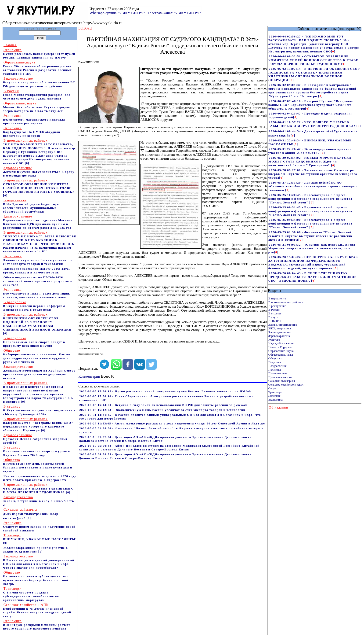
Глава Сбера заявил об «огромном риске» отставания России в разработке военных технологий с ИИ (37, 68)
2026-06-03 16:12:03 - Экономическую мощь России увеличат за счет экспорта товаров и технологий (162, 410)
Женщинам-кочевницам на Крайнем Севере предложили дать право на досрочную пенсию (39, 372)
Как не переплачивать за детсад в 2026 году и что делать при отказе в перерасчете (40, 478)
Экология (274, 396)
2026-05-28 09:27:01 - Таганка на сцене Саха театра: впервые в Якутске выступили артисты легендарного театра (313, 174)
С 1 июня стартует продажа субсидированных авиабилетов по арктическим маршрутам (31, 594)
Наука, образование (281, 343)
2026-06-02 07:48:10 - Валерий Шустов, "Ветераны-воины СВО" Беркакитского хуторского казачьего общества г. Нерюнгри (311, 105)
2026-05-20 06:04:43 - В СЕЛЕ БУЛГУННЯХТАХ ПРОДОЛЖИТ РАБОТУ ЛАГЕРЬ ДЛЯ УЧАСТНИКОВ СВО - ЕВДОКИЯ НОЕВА (313, 277)
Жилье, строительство (283, 325)
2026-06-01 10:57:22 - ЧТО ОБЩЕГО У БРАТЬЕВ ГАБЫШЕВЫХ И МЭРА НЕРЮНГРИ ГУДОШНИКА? (312, 124)
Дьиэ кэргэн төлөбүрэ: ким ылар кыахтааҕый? (31, 514)
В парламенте (277, 298)
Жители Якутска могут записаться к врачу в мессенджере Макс (39, 172)
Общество (275, 358)
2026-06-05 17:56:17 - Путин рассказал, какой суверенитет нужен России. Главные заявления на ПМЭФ (165, 391)
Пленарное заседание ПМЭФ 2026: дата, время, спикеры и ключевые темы (36, 271)
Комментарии (89, 376)
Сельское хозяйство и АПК (286, 385)
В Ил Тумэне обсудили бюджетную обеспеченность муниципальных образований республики (31, 206)
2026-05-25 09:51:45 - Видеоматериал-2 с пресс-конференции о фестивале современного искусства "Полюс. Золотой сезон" (310, 211)
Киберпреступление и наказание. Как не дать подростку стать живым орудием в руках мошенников (37, 356)
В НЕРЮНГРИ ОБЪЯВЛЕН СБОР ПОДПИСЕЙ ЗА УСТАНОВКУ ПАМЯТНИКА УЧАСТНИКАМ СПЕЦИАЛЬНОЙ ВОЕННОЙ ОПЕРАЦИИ (37, 322)
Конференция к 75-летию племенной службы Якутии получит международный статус (37, 610)
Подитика (275, 362)
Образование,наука (281, 355)
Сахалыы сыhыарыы (282, 381)
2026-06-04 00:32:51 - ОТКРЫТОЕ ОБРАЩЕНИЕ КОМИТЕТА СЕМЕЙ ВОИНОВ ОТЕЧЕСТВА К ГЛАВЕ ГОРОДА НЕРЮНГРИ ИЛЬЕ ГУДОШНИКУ (313, 60)
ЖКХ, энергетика (280, 328)
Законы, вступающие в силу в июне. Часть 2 (39, 501)
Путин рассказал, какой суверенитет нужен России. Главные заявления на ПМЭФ (39, 54)
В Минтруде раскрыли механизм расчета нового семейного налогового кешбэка (37, 625)
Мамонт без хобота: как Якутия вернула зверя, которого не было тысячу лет (36, 107)
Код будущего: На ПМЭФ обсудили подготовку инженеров (32, 132)
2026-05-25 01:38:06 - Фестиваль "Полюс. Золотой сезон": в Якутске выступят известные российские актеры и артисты (311, 236)
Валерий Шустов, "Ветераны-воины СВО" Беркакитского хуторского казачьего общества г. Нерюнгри (38, 425)
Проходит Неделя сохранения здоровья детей (35, 439)
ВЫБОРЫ (275, 321)
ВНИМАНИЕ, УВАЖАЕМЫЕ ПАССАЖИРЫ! (40, 537)
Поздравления (278, 366)
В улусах (274, 317)
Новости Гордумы (280, 347)
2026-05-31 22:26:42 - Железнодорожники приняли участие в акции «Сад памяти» (310, 151)
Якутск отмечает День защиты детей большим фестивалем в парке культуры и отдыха (38, 466)
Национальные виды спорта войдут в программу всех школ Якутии (34, 342)
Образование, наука (281, 351)
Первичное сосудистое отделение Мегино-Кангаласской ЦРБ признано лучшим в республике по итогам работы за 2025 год (38, 222)
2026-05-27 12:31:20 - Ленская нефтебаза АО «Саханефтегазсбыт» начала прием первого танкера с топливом (313, 186)
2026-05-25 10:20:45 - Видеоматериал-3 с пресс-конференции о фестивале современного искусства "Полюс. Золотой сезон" (310, 199)
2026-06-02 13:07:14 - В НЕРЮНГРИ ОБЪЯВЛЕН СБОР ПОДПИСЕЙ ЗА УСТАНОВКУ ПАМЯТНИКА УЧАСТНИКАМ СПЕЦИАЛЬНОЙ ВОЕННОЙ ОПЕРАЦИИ (314, 74)
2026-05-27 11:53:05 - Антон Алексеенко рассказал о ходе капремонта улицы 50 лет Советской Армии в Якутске (172, 423)
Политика (275, 370)
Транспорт (275, 392)
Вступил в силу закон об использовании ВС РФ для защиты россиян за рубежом (39, 82)
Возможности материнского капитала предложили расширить (34, 120)
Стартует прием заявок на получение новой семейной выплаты (39, 527)
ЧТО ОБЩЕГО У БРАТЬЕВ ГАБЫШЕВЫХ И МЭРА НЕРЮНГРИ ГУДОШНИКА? (38, 488)
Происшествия (278, 373)
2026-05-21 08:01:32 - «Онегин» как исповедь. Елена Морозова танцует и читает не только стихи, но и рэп (312, 248)
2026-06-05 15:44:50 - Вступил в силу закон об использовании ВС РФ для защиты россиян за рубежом (163, 405)
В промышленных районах (286, 302)
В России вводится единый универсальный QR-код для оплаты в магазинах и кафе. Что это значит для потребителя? (39, 562)
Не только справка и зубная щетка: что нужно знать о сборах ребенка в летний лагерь (36, 578)
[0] (27, 163)
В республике (277, 306)
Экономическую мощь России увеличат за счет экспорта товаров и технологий (38, 260)
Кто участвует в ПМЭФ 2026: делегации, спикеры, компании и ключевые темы (37, 293)
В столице (275, 313)
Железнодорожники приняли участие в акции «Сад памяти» (35, 550)
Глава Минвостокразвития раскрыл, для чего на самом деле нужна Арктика (37, 95)
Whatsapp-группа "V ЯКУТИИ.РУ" (117, 13)
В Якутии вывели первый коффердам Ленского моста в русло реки (34, 306)
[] (333, 51)
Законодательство (280, 332)
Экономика (276, 400)
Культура (274, 340)
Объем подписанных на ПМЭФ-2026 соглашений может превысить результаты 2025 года (38, 281)
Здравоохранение (279, 336)
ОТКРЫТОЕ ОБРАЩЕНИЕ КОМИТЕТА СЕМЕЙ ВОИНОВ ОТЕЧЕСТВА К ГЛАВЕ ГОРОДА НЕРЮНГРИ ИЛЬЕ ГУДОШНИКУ (39, 186)
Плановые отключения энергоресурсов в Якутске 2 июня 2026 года (37, 451)
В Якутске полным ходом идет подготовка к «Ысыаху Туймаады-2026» (39, 410)
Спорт (272, 388)
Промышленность (280, 377)
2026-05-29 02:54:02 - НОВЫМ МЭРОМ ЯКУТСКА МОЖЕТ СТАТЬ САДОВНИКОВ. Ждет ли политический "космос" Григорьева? (310, 161)
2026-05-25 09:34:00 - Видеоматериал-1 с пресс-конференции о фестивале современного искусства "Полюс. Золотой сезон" (310, 223)
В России (274, 310)
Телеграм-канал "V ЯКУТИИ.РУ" (174, 13)
